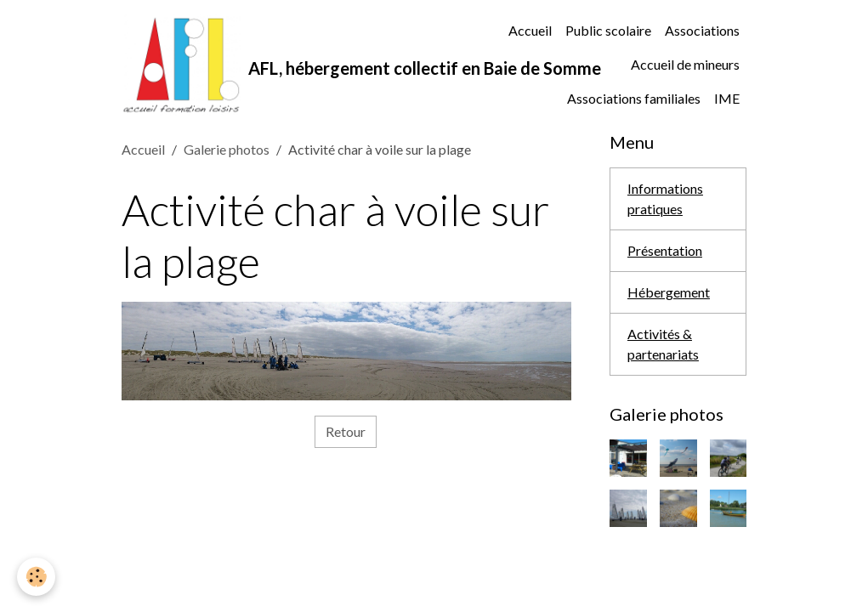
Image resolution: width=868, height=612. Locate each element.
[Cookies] (36, 577)
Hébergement (669, 292)
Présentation (665, 250)
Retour (346, 431)
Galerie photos (227, 149)
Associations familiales (634, 98)
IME (727, 98)
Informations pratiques (665, 198)
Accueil (530, 30)
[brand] (301, 65)
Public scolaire (608, 30)
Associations (702, 30)
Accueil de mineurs (685, 64)
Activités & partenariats (663, 344)
